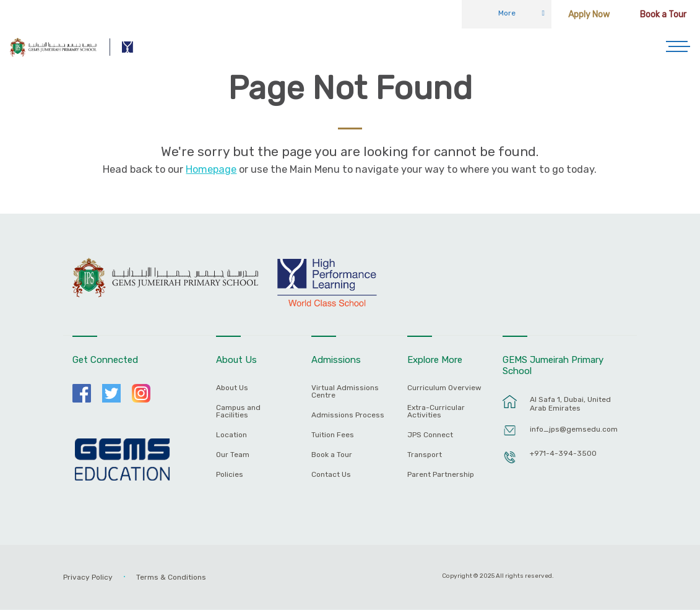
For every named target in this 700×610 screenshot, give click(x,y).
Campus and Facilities (238, 412)
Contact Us (331, 475)
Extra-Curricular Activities (436, 412)
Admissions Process (348, 415)
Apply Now (589, 15)
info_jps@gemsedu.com (574, 429)
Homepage (211, 169)
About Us (232, 388)
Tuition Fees (333, 435)
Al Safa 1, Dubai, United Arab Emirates (570, 404)
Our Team (233, 455)
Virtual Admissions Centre (345, 392)
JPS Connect (430, 435)
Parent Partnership (441, 475)
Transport (425, 455)
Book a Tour (663, 15)
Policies (230, 475)
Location (231, 435)
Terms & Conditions (171, 577)
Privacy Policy (88, 577)
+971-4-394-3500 (563, 453)
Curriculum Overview (444, 388)
